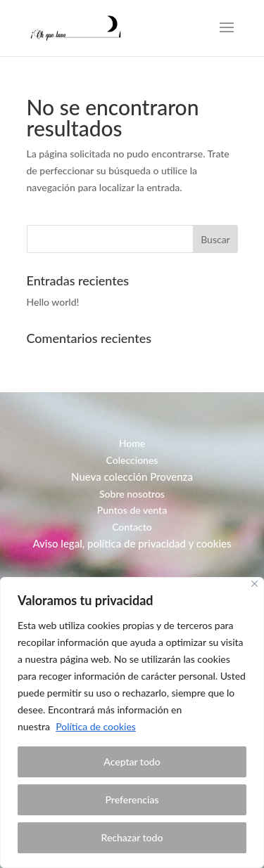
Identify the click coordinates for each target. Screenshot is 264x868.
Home (132, 443)
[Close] (254, 584)
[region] (132, 723)
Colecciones (132, 460)
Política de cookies (96, 726)
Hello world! (53, 302)
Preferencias (132, 799)
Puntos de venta (132, 510)
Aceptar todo (132, 762)
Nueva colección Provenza (132, 477)
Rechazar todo (132, 837)
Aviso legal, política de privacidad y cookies (132, 543)
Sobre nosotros (132, 494)
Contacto (132, 527)
